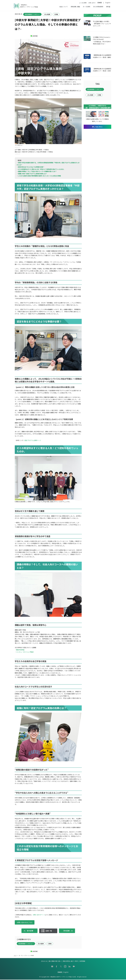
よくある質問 (83, 3)
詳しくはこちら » (98, 127)
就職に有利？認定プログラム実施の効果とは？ (33, 174)
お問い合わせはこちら (25, 923)
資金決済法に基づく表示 (70, 962)
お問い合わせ (92, 3)
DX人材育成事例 (98, 7)
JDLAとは (44, 962)
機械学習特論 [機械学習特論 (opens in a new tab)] (20, 650)
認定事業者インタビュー (32, 14)
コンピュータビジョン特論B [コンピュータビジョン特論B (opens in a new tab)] (25, 652)
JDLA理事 (47, 14)
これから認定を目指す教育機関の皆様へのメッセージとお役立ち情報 (39, 176)
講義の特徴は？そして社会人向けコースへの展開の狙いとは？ (37, 171)
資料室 (108, 7)
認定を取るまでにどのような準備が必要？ (31, 167)
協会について (64, 7)
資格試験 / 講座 (75, 7)
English (108, 3)
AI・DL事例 (87, 7)
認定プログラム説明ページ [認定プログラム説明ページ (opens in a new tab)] (33, 440)
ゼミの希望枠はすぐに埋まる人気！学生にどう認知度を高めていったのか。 (42, 169)
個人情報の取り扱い (55, 962)
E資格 (56, 14)
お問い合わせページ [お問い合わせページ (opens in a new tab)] (39, 915)
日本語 (100, 3)
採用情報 (82, 962)
